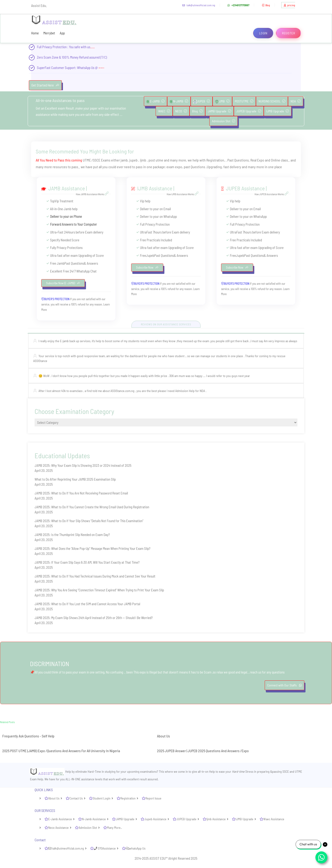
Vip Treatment (64, 201)
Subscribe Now (147, 267)
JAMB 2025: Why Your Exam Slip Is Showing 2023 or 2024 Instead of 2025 (83, 465)
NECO (181, 111)
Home (35, 33)
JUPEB (202, 101)
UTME (87, 160)
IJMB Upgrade (278, 111)
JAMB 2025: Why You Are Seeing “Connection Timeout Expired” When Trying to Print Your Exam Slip (99, 590)
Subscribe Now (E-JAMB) (63, 283)
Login (263, 33)
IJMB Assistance (155, 188)
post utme (156, 160)
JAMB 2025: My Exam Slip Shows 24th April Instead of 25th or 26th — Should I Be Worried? (94, 618)
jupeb (134, 160)
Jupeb (150, 255)
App (62, 33)
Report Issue (153, 798)
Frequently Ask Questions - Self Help (28, 736)
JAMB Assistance (67, 188)
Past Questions (238, 160)
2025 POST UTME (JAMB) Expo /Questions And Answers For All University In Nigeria (61, 751)
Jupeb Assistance (155, 819)
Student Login (102, 798)
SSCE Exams (102, 160)
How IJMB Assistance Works (183, 194)
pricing (289, 5)
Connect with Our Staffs (285, 685)
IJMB (222, 101)
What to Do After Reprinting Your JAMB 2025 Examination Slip (75, 479)
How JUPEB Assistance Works (272, 194)
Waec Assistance (274, 819)
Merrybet (49, 33)
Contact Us (76, 798)
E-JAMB (156, 101)
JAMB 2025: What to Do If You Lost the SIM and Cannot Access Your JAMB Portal (87, 604)
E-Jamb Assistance (60, 819)
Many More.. (114, 828)
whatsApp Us (136, 848)
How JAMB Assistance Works (93, 194)
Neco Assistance (58, 828)
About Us (163, 736)
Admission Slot (224, 121)
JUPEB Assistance (245, 188)
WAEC (164, 111)
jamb (124, 160)
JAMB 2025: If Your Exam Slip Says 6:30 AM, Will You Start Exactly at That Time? (87, 562)
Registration (128, 798)
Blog (265, 5)
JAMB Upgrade (219, 111)
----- (101, 68)
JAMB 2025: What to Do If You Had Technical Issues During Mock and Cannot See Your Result (95, 576)
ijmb (143, 160)
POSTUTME (244, 101)
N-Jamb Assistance (94, 819)
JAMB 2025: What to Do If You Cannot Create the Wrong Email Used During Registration (92, 507)
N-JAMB (179, 101)
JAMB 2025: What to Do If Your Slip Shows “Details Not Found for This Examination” (89, 521)
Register (288, 33)
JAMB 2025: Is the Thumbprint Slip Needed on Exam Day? (72, 535)
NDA (296, 101)
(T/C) (104, 57)
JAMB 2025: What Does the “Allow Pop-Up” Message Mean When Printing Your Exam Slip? (92, 548)
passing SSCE (280, 771)
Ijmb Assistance (216, 819)
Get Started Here (45, 85)
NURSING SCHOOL (272, 101)
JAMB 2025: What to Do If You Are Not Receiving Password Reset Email (81, 493)
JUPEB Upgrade (249, 111)
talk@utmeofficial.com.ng (198, 5)
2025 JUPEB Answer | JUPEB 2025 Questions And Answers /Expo (203, 751)
